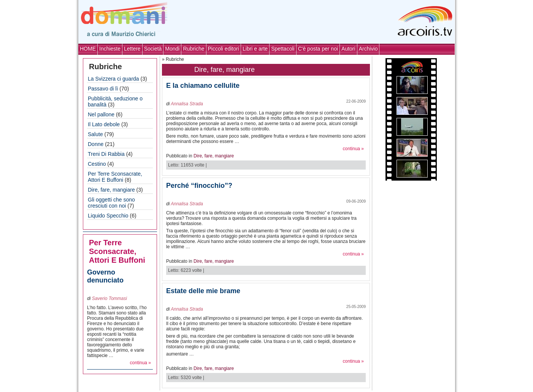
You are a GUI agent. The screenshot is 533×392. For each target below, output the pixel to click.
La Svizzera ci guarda (113, 79)
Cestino (97, 164)
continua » (140, 363)
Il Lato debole (104, 124)
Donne (96, 144)
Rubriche (194, 49)
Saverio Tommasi (109, 298)
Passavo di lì (103, 89)
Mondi (172, 49)
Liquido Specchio (108, 216)
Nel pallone (101, 114)
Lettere (132, 49)
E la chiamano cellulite (203, 86)
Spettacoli (283, 49)
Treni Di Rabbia (106, 154)
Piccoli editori (224, 49)
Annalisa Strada (187, 104)
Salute (95, 134)
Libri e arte (255, 49)
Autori (348, 49)
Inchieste (110, 49)
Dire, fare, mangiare (111, 190)
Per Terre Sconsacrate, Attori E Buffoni (115, 177)
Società (153, 49)
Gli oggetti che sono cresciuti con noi (111, 203)
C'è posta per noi (318, 49)
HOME (88, 49)
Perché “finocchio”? (199, 186)
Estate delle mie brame (203, 291)
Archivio (368, 49)
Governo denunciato (105, 276)
